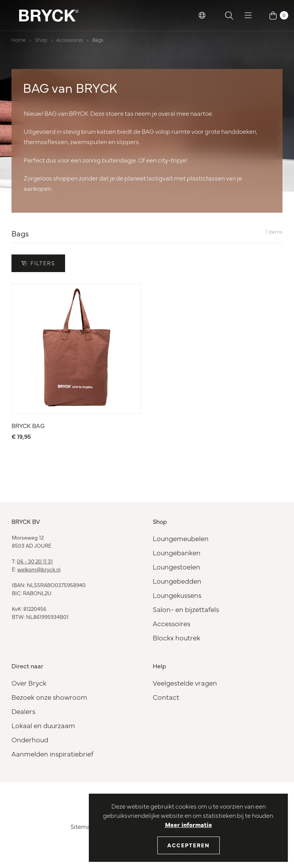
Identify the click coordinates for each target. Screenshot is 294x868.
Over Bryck (29, 683)
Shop (41, 39)
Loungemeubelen (181, 538)
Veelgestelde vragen (185, 683)
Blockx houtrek (176, 637)
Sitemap (82, 826)
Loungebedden (177, 581)
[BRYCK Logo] (49, 15)
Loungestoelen (176, 567)
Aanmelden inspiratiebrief (52, 754)
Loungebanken (177, 552)
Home (19, 39)
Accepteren (189, 845)
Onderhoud (30, 739)
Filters (38, 263)
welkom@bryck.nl (39, 569)
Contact (166, 697)
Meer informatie (189, 824)
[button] (202, 15)
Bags (98, 39)
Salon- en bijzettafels (186, 609)
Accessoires (70, 39)
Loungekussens (177, 595)
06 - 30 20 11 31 (35, 561)
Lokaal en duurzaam (43, 725)
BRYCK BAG (28, 425)
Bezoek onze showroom (49, 697)
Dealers (23, 711)
